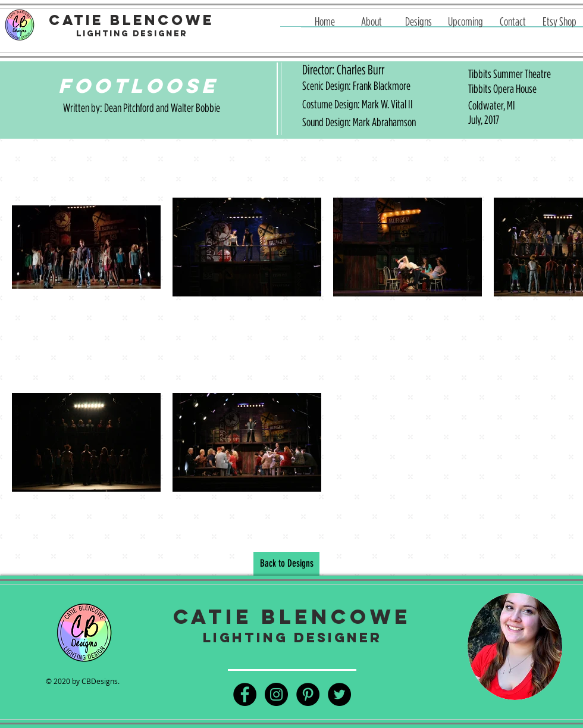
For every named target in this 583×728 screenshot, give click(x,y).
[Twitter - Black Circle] (339, 694)
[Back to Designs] (286, 564)
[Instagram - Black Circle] (276, 694)
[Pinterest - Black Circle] (308, 694)
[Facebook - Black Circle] (245, 694)
